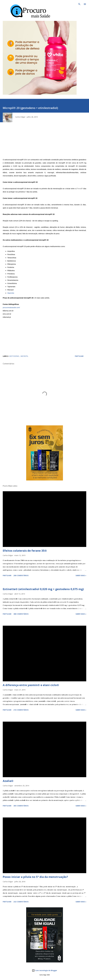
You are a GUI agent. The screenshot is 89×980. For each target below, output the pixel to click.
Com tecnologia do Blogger (44, 970)
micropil (24, 356)
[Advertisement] (44, 142)
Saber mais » (81, 575)
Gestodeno (14, 356)
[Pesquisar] (79, 4)
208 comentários (21, 575)
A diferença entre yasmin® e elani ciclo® (31, 685)
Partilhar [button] (79, 356)
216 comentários (21, 710)
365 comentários (21, 806)
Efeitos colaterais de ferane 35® (25, 551)
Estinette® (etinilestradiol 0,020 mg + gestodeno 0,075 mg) (43, 589)
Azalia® (8, 781)
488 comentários (21, 614)
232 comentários (21, 902)
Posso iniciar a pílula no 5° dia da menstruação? (35, 877)
